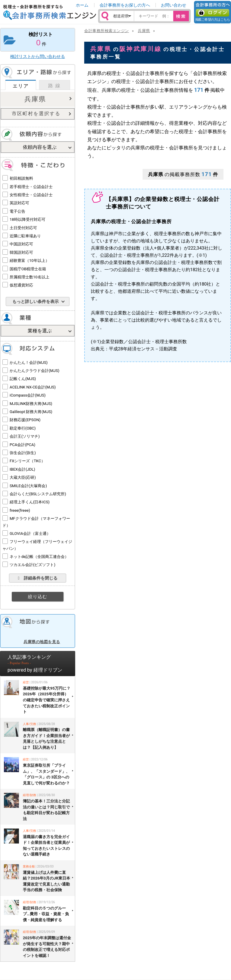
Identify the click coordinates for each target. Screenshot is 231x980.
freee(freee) (20, 510)
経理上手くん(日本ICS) (30, 502)
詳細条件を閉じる (37, 578)
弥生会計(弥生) (23, 453)
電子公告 (17, 211)
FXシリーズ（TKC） (27, 461)
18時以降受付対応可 (28, 219)
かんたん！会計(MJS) (29, 363)
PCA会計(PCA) (22, 445)
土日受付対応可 (23, 228)
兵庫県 (35, 99)
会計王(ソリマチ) (25, 436)
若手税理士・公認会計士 (31, 187)
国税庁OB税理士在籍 (28, 269)
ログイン (213, 13)
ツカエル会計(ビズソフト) (32, 565)
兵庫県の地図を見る (42, 642)
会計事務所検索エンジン (107, 31)
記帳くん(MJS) (23, 379)
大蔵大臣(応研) (23, 477)
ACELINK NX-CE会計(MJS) (33, 387)
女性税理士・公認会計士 (31, 195)
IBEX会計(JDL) (22, 469)
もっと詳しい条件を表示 (35, 301)
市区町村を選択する (36, 114)
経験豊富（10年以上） (29, 261)
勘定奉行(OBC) (23, 428)
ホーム (82, 5)
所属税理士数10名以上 (29, 277)
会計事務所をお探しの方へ (125, 5)
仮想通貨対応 (21, 285)
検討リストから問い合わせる (38, 56)
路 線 (54, 86)
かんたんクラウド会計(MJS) (34, 371)
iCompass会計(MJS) (28, 395)
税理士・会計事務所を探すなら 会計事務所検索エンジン (50, 12)
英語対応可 (19, 203)
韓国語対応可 (21, 252)
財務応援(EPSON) (25, 420)
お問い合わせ (174, 5)
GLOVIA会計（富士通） (30, 533)
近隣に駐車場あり (25, 236)
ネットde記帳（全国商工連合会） (39, 557)
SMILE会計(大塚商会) (28, 486)
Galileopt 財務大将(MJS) (31, 412)
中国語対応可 (21, 244)
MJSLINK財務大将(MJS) (31, 404)
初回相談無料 (21, 178)
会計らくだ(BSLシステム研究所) (38, 494)
